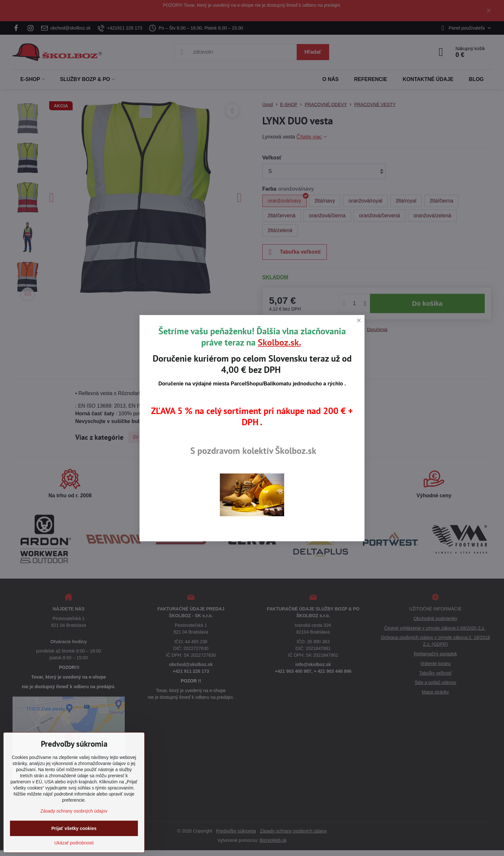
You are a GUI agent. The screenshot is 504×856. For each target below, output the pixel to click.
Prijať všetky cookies (74, 828)
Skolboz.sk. (279, 342)
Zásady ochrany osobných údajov (74, 811)
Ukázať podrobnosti (74, 843)
